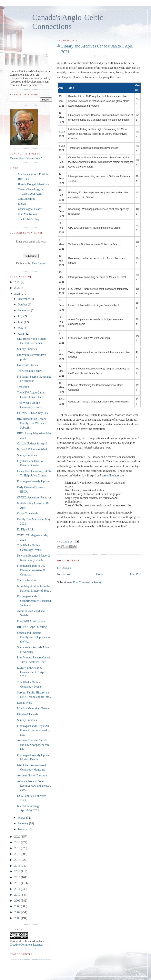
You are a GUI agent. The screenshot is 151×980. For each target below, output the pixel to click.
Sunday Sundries (27, 349)
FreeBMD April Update (31, 621)
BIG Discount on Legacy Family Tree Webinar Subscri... (32, 423)
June (21, 322)
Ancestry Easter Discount (32, 775)
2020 (18, 837)
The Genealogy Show (30, 371)
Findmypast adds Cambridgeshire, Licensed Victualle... (34, 601)
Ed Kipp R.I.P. (26, 529)
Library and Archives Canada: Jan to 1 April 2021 (97, 49)
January (23, 829)
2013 (18, 877)
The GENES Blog (28, 219)
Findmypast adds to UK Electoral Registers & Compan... (31, 570)
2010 (18, 895)
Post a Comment (65, 568)
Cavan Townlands (28, 513)
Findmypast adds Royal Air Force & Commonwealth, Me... (34, 730)
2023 (18, 282)
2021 (18, 294)
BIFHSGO (24, 179)
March (22, 818)
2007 (18, 912)
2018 (18, 848)
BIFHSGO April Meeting (32, 627)
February (23, 823)
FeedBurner (39, 263)
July (21, 316)
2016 (18, 860)
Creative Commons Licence (26, 945)
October (23, 304)
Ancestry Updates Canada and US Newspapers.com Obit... (33, 745)
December (24, 299)
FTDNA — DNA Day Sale (33, 413)
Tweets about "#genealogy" (26, 158)
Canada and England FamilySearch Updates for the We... (34, 637)
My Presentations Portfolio (34, 174)
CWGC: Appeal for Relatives (34, 497)
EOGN (22, 204)
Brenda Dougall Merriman (33, 184)
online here (113, 475)
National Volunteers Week (32, 449)
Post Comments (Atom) (87, 582)
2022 (18, 288)
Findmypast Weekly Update (33, 481)
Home (100, 574)
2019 (18, 842)
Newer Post (64, 574)
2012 (18, 883)
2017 (18, 854)
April (21, 334)
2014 (18, 871)
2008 (18, 906)
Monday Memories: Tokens (33, 708)
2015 (18, 866)
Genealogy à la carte (30, 209)
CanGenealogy (27, 199)
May (21, 328)
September (24, 310)
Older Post (135, 574)
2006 (18, 918)
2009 (18, 901)
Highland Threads (28, 714)
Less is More (25, 703)
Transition (23, 387)
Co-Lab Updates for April (32, 443)
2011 (18, 889)
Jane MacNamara (28, 214)
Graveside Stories (27, 365)
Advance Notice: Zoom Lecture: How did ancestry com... (34, 785)
